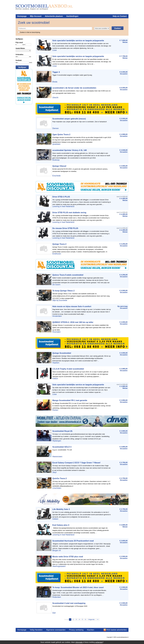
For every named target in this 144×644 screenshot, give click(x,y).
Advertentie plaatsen (54, 16)
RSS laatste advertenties (117, 630)
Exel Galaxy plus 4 (61, 525)
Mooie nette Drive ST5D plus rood (68, 557)
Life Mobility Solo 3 (61, 509)
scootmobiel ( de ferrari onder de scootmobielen (74, 88)
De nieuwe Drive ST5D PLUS (65, 228)
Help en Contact (120, 16)
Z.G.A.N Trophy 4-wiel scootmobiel (68, 369)
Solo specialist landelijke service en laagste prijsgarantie (78, 40)
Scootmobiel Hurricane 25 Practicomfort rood (73, 541)
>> (98, 619)
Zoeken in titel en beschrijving (29, 32)
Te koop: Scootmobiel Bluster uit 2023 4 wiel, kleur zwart (78, 587)
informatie (79, 642)
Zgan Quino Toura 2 (61, 134)
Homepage (22, 16)
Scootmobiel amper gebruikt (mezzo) (69, 119)
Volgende (91, 619)
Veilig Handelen (36, 630)
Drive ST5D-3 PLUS (61, 197)
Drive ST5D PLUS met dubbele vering (69, 212)
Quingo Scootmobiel (62, 353)
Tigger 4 (56, 72)
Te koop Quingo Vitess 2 (63, 291)
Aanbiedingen (72, 16)
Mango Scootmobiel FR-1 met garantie (70, 400)
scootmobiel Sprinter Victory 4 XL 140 (70, 150)
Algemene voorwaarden (56, 630)
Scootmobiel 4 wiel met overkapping (69, 603)
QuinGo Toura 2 (60, 478)
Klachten (91, 630)
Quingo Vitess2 (59, 166)
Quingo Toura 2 (59, 244)
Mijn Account (36, 16)
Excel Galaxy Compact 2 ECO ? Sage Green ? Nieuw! (76, 463)
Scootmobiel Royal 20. (63, 431)
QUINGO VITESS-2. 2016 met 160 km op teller (73, 322)
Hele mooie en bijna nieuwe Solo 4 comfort (72, 306)
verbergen (99, 642)
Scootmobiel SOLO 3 (62, 447)
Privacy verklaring (76, 630)
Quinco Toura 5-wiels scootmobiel (68, 275)
